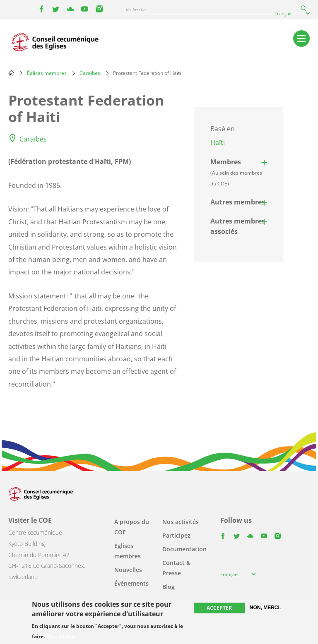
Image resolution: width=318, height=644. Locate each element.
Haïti (218, 142)
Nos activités (181, 522)
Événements (131, 583)
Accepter (219, 608)
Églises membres (47, 73)
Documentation (184, 549)
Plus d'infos (61, 637)
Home (11, 73)
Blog (169, 587)
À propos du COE (132, 527)
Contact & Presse (176, 568)
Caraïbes (90, 73)
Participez (176, 535)
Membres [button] (236, 172)
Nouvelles (128, 570)
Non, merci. (265, 608)
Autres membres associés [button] (238, 226)
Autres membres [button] (238, 202)
